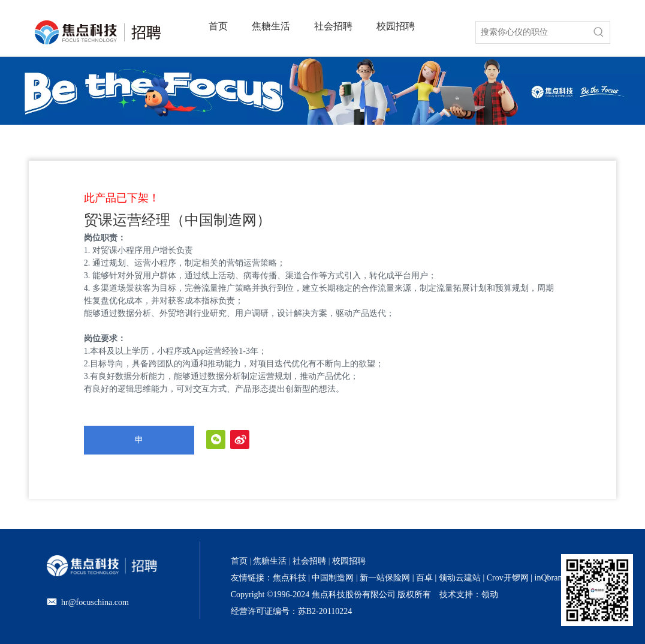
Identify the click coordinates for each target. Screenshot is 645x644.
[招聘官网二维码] (597, 590)
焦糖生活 (270, 561)
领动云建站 (460, 578)
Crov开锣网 (508, 578)
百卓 (424, 578)
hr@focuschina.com (95, 602)
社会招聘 (309, 561)
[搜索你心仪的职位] (532, 32)
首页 (239, 561)
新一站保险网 (384, 578)
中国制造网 (333, 578)
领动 (490, 595)
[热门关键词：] (599, 32)
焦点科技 (290, 578)
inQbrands (552, 578)
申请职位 (139, 445)
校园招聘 (349, 561)
